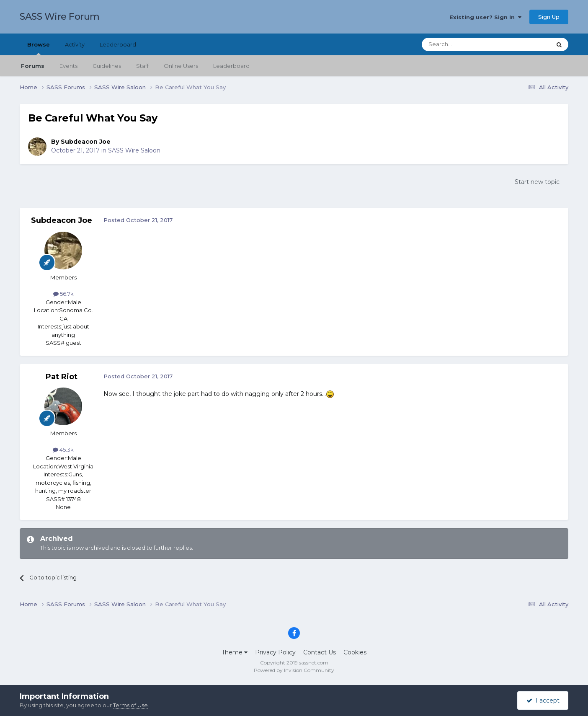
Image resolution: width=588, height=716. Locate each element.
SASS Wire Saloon (134, 150)
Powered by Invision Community (294, 670)
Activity (75, 44)
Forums (33, 66)
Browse (39, 48)
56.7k (63, 294)
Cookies (355, 652)
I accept (543, 700)
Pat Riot (62, 377)
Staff (142, 66)
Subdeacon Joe (86, 142)
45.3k (63, 450)
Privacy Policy (275, 652)
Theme (235, 652)
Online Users (181, 66)
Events (68, 66)
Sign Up (549, 17)
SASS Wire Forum (60, 17)
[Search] (466, 44)
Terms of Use (130, 705)
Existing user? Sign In (485, 17)
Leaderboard (231, 66)
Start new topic (537, 182)
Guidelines (107, 66)
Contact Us (320, 652)
